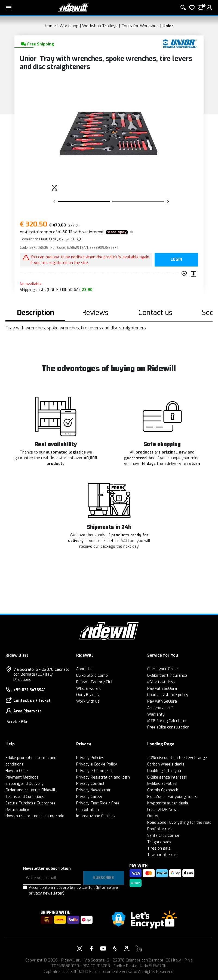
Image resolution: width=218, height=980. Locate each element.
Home (50, 26)
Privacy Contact (90, 784)
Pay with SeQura (162, 689)
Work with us (88, 701)
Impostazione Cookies (96, 816)
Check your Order (163, 669)
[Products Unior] (180, 43)
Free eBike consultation (168, 727)
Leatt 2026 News (163, 810)
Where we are (89, 689)
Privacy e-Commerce (95, 771)
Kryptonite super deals (168, 803)
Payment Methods (22, 777)
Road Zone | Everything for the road (179, 823)
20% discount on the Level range (177, 758)
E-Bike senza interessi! (167, 777)
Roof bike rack (160, 829)
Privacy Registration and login (103, 777)
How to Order (17, 771)
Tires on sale (159, 848)
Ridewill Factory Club (95, 682)
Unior (168, 26)
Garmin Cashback (163, 790)
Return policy (17, 810)
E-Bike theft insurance (167, 676)
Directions (22, 680)
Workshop (69, 26)
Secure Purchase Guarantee (30, 803)
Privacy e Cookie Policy (97, 764)
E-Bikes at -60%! (162, 784)
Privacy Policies (90, 758)
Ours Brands (87, 695)
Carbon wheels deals (166, 764)
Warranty (156, 714)
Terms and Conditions (25, 797)
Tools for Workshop (140, 26)
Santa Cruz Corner (163, 836)
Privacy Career (89, 797)
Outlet (153, 816)
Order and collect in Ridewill (30, 790)
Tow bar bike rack (163, 855)
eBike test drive (161, 682)
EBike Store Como (92, 676)
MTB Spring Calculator (167, 721)
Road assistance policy (168, 695)
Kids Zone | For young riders (172, 797)
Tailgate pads (159, 842)
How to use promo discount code (35, 816)
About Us (84, 669)
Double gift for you (164, 771)
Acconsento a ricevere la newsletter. (73, 890)
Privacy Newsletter (93, 790)
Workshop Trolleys (100, 26)
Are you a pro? (160, 708)
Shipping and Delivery (24, 784)
